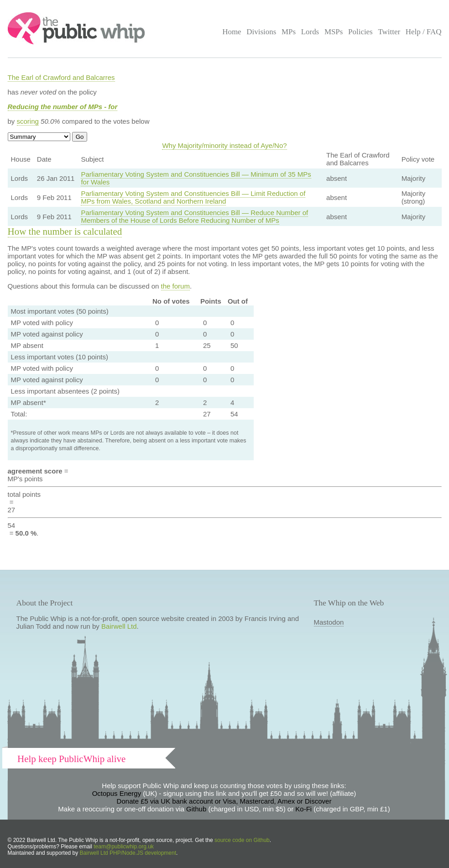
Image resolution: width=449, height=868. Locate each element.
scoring (28, 121)
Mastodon (329, 622)
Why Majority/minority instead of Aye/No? (224, 145)
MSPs (334, 32)
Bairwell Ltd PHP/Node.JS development (128, 853)
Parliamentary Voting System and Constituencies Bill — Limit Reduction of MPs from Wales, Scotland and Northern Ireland (193, 197)
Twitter (389, 32)
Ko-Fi (303, 809)
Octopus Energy (117, 793)
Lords (310, 32)
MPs (289, 32)
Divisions (261, 32)
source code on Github (242, 840)
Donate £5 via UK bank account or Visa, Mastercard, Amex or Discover (224, 801)
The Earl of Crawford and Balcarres (61, 77)
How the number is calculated (65, 231)
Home (232, 32)
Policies (360, 32)
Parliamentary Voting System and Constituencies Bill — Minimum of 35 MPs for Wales (196, 178)
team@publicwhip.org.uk (124, 847)
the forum (175, 286)
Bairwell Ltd (119, 626)
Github (196, 809)
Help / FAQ (424, 32)
